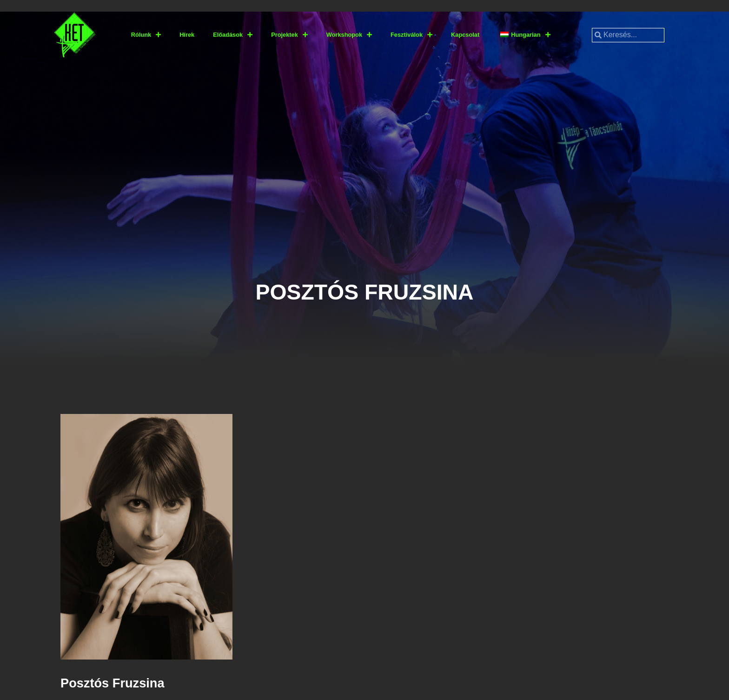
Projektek (289, 35)
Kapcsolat (465, 35)
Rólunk (146, 35)
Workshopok (349, 35)
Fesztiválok (411, 35)
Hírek (187, 35)
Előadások (233, 35)
